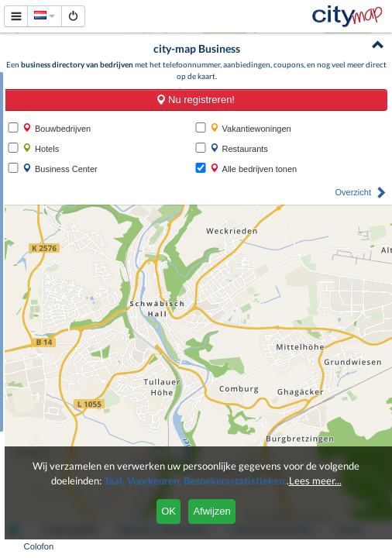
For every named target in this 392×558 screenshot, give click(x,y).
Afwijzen (211, 511)
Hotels (41, 148)
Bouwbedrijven (57, 128)
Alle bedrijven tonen (254, 169)
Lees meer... (315, 480)
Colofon (39, 546)
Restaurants (239, 148)
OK (168, 511)
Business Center (60, 169)
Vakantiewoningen (251, 128)
